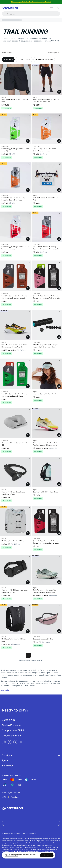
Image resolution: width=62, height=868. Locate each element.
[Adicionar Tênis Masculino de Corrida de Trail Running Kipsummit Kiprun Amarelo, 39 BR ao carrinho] (59, 435)
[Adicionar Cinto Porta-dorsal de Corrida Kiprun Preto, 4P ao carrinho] (59, 190)
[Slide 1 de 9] (47, 423)
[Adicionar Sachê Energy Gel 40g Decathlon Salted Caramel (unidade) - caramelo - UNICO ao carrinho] (59, 141)
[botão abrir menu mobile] (51, 8)
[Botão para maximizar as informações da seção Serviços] (59, 755)
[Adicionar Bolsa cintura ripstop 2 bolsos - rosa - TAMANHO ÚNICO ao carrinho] (59, 631)
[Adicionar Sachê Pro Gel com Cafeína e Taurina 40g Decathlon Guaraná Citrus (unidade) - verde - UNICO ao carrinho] (28, 386)
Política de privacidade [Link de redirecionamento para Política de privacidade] (11, 833)
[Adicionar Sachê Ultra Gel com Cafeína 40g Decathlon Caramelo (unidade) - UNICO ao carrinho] (28, 190)
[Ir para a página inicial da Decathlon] (10, 8)
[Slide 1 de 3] (15, 423)
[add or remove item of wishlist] (29, 66)
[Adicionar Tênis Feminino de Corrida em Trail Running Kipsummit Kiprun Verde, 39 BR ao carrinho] (59, 582)
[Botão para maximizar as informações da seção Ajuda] (59, 760)
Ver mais (5, 690)
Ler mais (55, 41)
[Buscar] (5, 14)
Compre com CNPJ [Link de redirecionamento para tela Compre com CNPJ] (13, 730)
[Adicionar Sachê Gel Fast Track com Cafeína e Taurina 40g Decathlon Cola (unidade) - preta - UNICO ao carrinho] (59, 533)
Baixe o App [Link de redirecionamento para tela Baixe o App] (9, 720)
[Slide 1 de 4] (15, 129)
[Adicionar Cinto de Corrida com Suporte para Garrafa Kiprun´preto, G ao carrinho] (28, 484)
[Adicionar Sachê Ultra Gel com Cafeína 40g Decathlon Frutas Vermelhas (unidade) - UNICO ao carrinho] (59, 239)
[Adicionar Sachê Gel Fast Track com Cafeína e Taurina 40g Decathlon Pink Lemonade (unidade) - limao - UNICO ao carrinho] (59, 288)
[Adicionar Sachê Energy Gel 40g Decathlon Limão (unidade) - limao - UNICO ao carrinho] (28, 141)
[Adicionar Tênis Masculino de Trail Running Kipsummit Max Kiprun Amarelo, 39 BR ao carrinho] (28, 337)
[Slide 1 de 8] (15, 79)
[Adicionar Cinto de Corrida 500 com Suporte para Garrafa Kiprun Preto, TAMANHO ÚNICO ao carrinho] (28, 582)
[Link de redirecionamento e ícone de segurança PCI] (8, 797)
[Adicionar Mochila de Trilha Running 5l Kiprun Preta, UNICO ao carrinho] (28, 631)
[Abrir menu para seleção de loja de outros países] (31, 823)
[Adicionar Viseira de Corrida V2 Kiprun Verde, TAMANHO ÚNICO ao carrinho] (59, 386)
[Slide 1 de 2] (15, 276)
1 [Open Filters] (8, 60)
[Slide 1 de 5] (31, 2)
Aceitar (47, 855)
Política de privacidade (11, 856)
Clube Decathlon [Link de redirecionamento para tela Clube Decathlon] (11, 736)
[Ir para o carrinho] (58, 8)
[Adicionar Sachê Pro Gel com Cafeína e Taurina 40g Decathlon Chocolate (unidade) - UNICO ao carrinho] (28, 288)
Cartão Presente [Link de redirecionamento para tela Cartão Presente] (11, 725)
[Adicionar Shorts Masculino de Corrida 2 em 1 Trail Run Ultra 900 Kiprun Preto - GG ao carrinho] (59, 92)
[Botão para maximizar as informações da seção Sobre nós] (59, 766)
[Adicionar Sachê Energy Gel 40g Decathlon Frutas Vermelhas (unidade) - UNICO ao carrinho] (28, 239)
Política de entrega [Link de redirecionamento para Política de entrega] (30, 833)
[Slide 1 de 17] (47, 325)
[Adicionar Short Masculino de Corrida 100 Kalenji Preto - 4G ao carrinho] (28, 92)
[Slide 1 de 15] (47, 79)
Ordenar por (54, 53)
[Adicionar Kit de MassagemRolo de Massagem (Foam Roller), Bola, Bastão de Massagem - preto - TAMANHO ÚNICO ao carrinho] (59, 337)
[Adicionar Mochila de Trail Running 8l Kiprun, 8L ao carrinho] (28, 533)
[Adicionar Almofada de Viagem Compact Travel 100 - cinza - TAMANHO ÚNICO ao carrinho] (28, 435)
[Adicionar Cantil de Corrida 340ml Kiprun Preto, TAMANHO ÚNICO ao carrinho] (59, 484)
